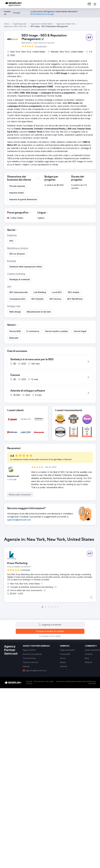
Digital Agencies (20, 24)
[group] (50, 572)
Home (7, 24)
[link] (89, 4)
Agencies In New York (66, 24)
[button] (89, 37)
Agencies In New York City (15, 26)
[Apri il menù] (95, 4)
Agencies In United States (42, 24)
